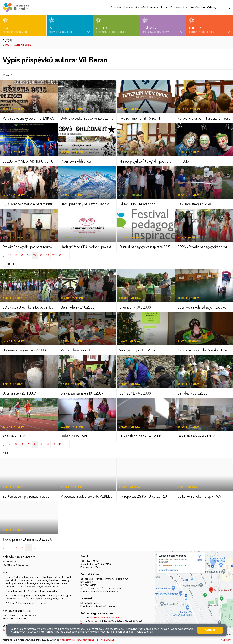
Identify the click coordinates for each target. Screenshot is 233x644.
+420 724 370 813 (28, 615)
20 (22, 255)
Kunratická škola (112, 618)
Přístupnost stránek (85, 640)
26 (60, 255)
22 (35, 255)
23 (41, 255)
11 (54, 444)
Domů (6, 45)
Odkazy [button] (212, 7)
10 (47, 444)
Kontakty (181, 7)
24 (47, 255)
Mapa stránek (67, 640)
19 (16, 255)
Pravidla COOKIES (106, 640)
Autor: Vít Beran (22, 45)
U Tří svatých (97, 618)
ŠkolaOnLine (197, 7)
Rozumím (210, 630)
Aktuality (116, 7)
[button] (23, 25)
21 (28, 255)
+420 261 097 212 (11, 615)
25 (54, 255)
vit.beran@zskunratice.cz (15, 618)
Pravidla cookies (143, 632)
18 (10, 255)
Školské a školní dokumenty (141, 7)
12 (60, 444)
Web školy (226, 640)
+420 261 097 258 (102, 564)
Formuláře (167, 7)
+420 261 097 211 (92, 561)
